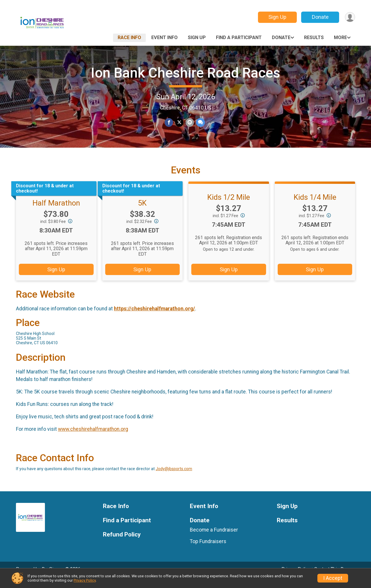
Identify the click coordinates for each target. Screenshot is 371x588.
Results (314, 37)
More (340, 37)
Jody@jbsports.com (174, 477)
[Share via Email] (189, 123)
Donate (320, 17)
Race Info (129, 37)
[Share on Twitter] (179, 123)
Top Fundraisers (208, 549)
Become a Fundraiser (214, 538)
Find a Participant (239, 37)
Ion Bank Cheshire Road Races (185, 73)
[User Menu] (350, 17)
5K (142, 211)
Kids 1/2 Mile (229, 205)
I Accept (333, 578)
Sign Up (277, 17)
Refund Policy (122, 543)
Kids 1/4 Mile (315, 205)
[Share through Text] (200, 123)
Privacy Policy (85, 580)
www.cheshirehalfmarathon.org (93, 437)
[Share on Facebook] (169, 123)
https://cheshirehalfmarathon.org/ (154, 317)
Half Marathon (56, 211)
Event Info (164, 37)
